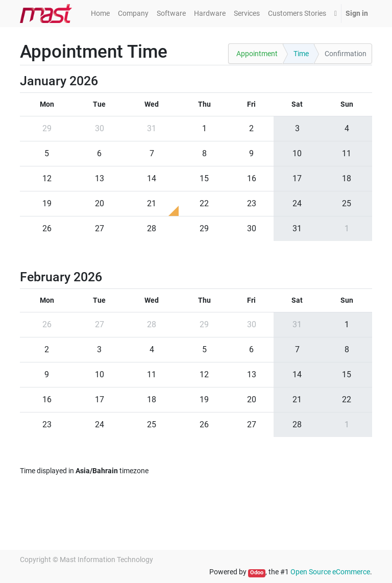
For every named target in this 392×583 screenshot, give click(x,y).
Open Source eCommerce (330, 572)
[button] (336, 14)
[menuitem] (100, 14)
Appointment (257, 54)
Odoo (257, 573)
